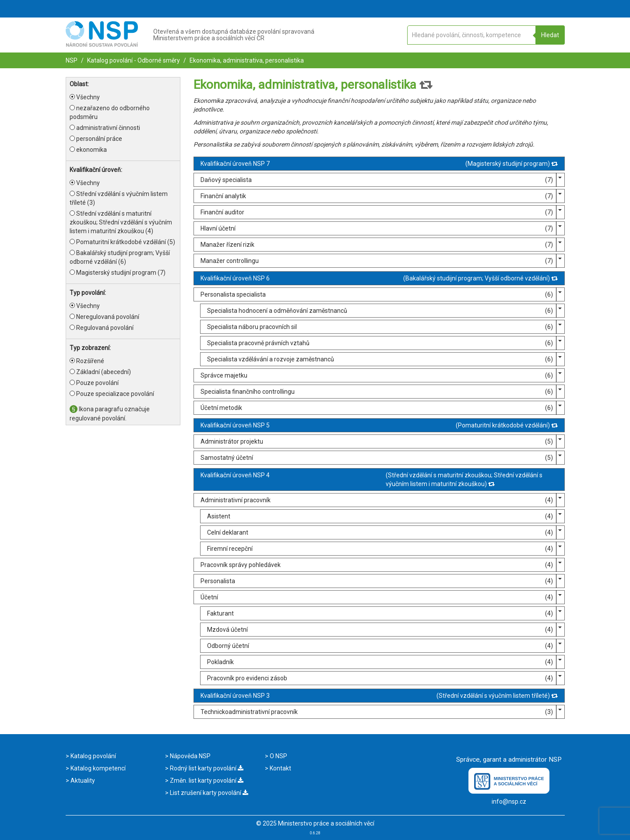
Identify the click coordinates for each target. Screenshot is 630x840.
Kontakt (280, 768)
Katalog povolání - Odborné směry (133, 60)
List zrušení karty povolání (208, 793)
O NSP (278, 756)
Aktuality (82, 780)
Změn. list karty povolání (206, 780)
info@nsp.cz (509, 801)
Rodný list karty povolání (206, 768)
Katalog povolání (93, 756)
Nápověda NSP (190, 756)
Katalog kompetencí (97, 768)
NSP (72, 60)
